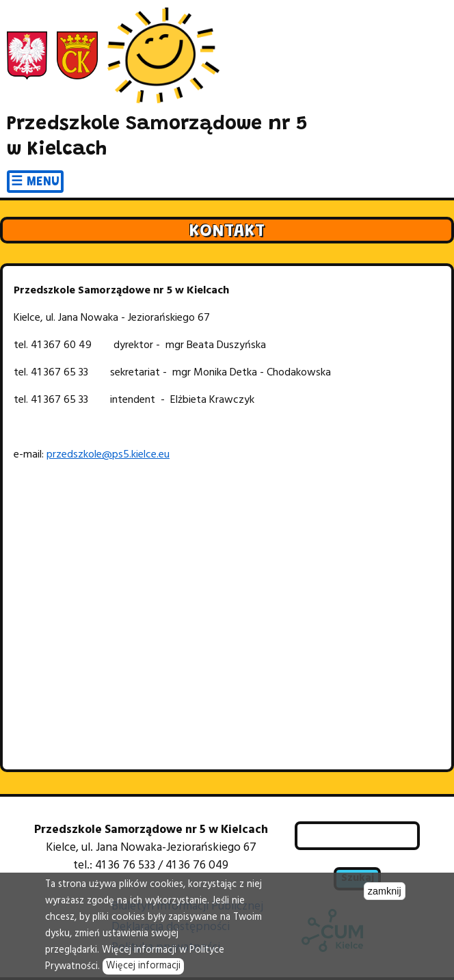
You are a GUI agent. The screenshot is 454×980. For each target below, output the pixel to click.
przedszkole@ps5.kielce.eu (108, 455)
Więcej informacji (143, 966)
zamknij (385, 891)
